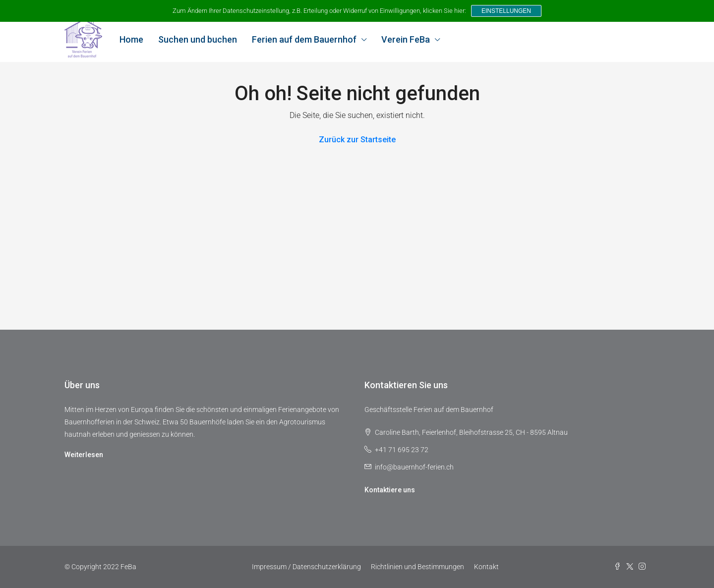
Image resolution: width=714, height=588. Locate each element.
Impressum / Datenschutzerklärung (306, 567)
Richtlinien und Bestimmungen (417, 567)
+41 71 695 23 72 (402, 450)
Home (131, 39)
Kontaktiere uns (390, 490)
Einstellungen (506, 11)
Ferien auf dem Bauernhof (304, 39)
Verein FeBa (406, 39)
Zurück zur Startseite (357, 140)
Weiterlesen (84, 455)
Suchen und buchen (198, 39)
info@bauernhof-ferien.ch (414, 467)
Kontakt (486, 567)
